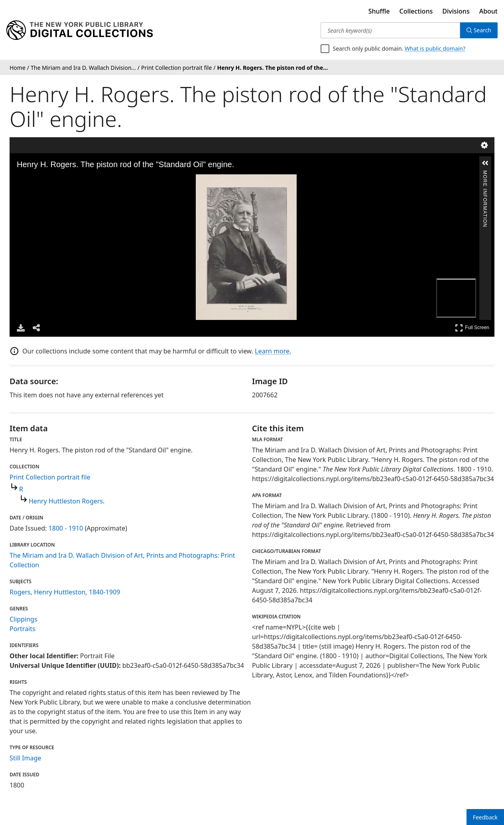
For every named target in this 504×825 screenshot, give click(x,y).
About (488, 11)
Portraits (23, 629)
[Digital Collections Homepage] (80, 30)
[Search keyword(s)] (390, 30)
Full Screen (472, 328)
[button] (485, 163)
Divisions (456, 11)
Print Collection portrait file (50, 477)
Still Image (25, 758)
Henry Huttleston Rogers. (67, 501)
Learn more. (273, 351)
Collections (416, 11)
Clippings (24, 619)
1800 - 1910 (66, 528)
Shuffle (379, 11)
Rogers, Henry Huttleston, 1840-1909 (65, 592)
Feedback (485, 817)
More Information (485, 174)
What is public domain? (435, 48)
